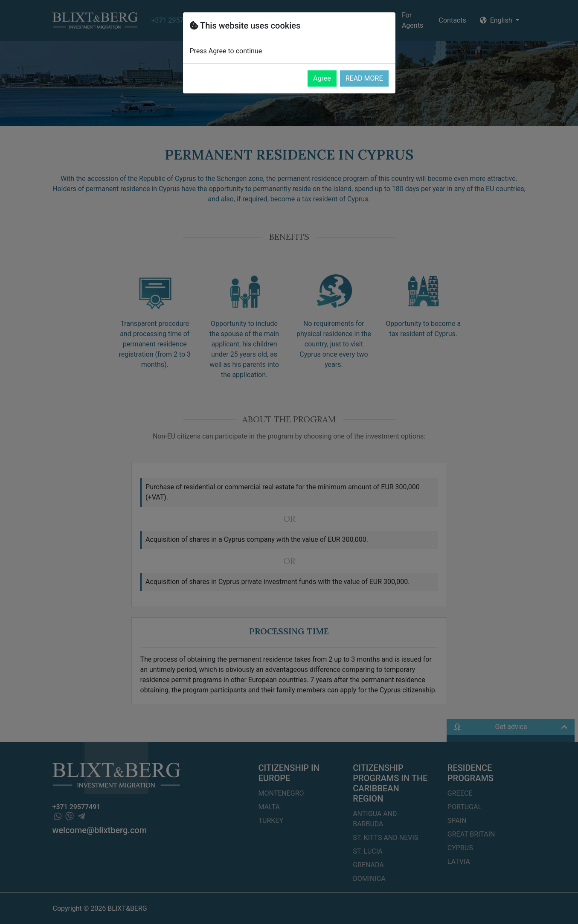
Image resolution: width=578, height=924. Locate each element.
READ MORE (364, 78)
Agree (322, 78)
